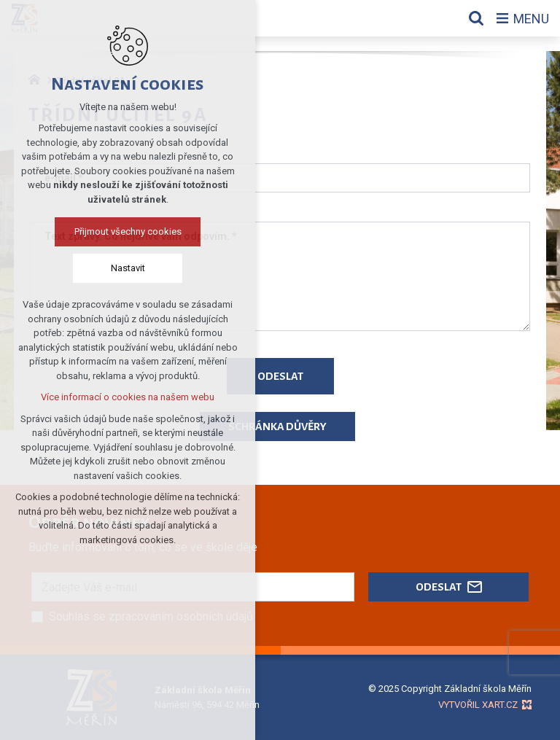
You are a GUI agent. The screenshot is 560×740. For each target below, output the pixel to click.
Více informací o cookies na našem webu (128, 397)
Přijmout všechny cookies (128, 231)
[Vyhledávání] (476, 18)
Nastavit (128, 268)
